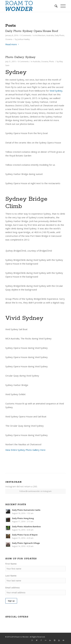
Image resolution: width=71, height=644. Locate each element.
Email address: (13, 588)
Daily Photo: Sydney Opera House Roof (32, 31)
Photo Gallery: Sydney (20, 57)
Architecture (40, 35)
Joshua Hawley (24, 39)
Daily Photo (59, 35)
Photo (52, 62)
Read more (13, 44)
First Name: (11, 564)
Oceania (9, 39)
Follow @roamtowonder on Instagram (35, 491)
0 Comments (23, 62)
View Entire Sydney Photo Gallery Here (25, 450)
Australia (50, 35)
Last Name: (11, 576)
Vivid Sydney (56, 91)
